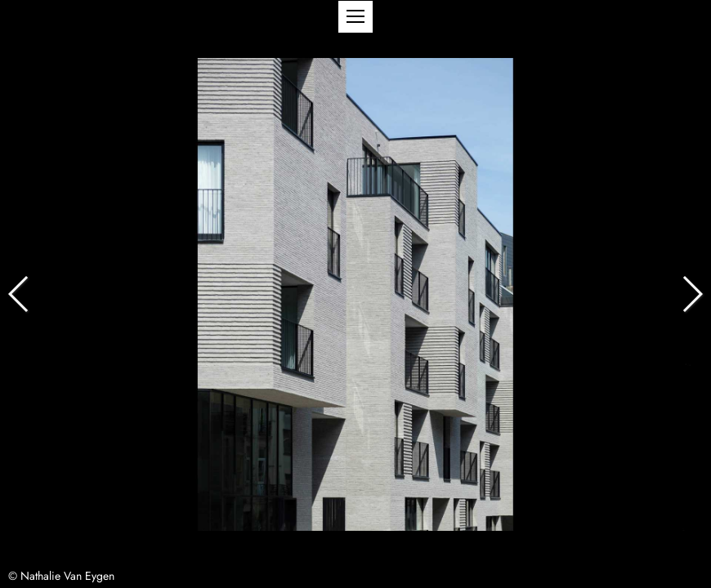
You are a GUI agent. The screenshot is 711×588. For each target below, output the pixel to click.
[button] (355, 17)
